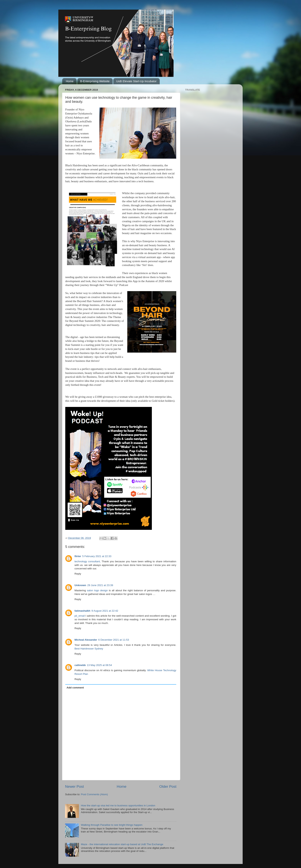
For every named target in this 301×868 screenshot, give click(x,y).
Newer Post (74, 786)
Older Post (168, 786)
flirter (78, 556)
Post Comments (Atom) (94, 794)
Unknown (80, 585)
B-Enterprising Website (95, 81)
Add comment (75, 688)
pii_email (80, 616)
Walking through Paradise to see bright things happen (112, 825)
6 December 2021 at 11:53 (114, 640)
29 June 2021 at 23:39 (100, 585)
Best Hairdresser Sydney (89, 649)
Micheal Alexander (86, 640)
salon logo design (97, 590)
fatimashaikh (82, 611)
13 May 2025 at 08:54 (100, 665)
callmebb (80, 665)
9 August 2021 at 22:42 (105, 611)
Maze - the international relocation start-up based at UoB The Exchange (122, 844)
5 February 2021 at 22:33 (97, 556)
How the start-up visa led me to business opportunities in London (118, 805)
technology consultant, (88, 561)
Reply (78, 574)
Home (70, 81)
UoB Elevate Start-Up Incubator (136, 81)
